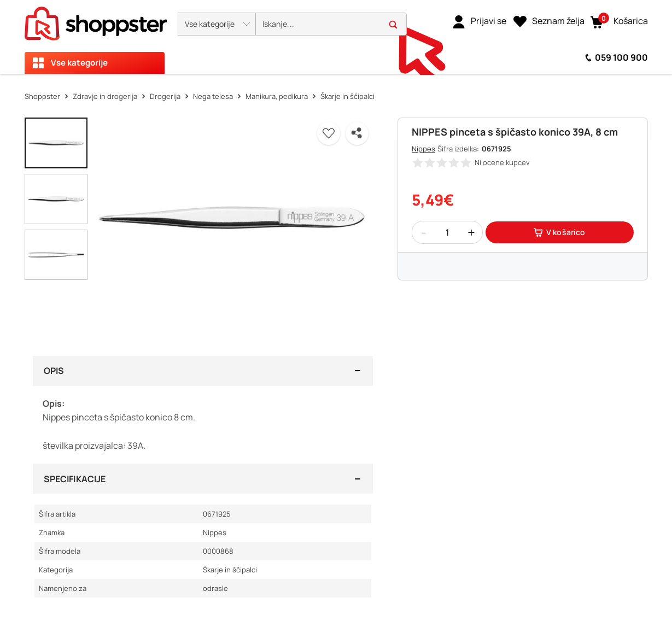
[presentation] (336, 37)
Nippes (423, 149)
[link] (479, 21)
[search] (331, 24)
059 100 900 (621, 57)
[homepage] (96, 20)
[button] (217, 24)
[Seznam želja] (549, 21)
